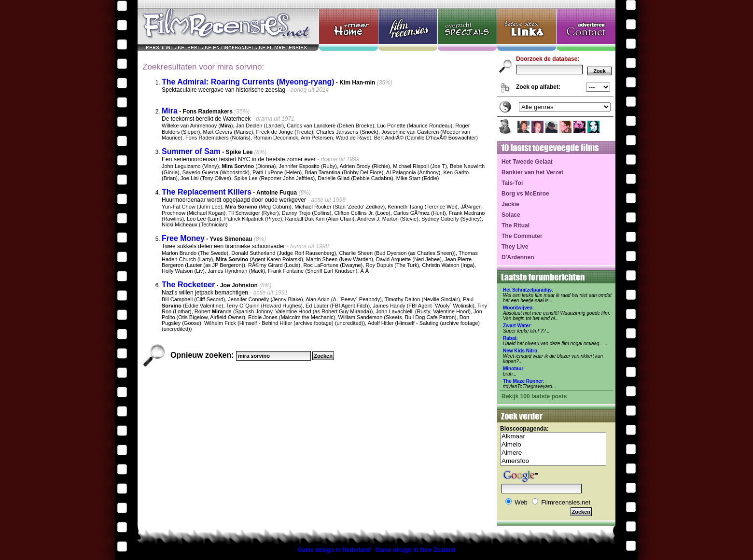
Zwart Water (517, 326)
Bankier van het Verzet (532, 172)
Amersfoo (553, 461)
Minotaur (513, 369)
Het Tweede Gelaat (527, 162)
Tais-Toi (512, 183)
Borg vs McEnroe (525, 194)
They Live (515, 247)
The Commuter (522, 236)
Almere (553, 453)
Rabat (510, 338)
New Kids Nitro (520, 351)
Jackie (510, 204)
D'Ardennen (518, 257)
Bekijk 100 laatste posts (534, 396)
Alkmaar (553, 437)
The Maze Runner (523, 381)
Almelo (553, 445)
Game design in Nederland (334, 550)
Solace (511, 215)
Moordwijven (518, 308)
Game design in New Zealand (416, 550)
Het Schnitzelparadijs (527, 290)
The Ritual (516, 225)
